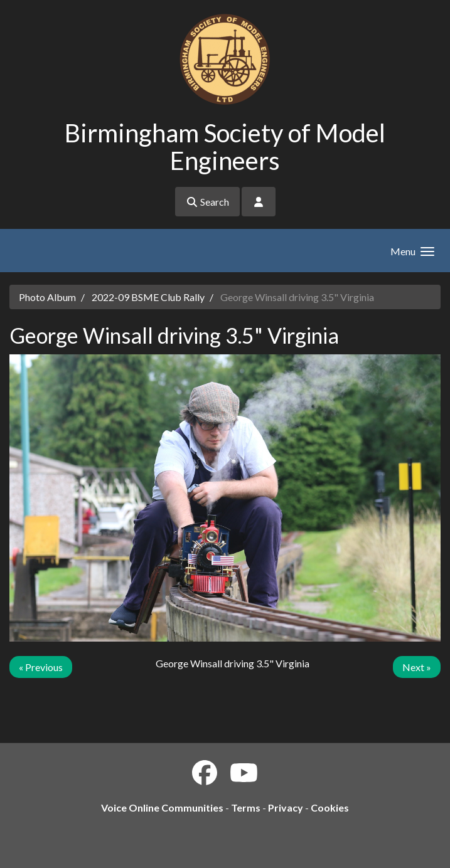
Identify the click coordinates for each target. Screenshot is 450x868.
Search (207, 202)
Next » (417, 667)
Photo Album (47, 297)
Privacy (286, 807)
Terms (246, 807)
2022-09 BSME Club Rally (148, 297)
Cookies (330, 807)
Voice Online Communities (162, 807)
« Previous (41, 667)
